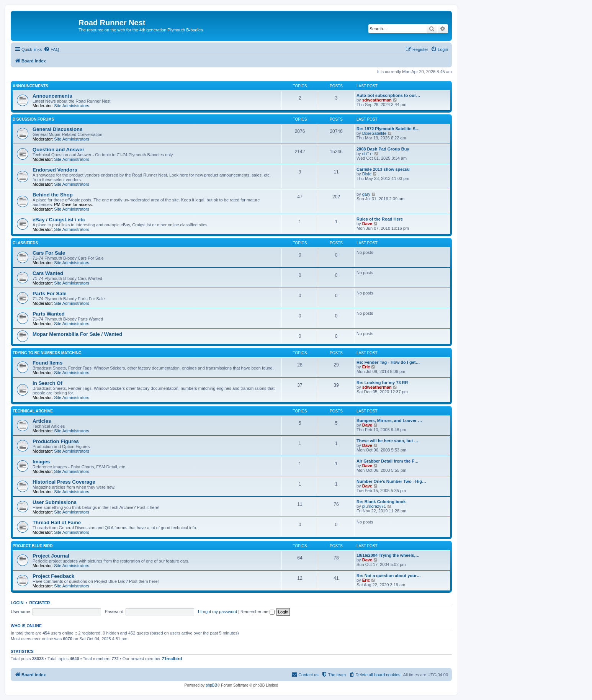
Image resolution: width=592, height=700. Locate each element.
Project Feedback (53, 576)
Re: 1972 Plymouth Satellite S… (388, 129)
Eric (366, 367)
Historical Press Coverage (64, 482)
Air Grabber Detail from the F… (388, 461)
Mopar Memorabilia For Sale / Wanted (77, 334)
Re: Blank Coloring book (381, 502)
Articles (42, 421)
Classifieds (25, 243)
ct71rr (368, 154)
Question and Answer (58, 150)
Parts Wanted (49, 314)
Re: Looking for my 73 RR (382, 383)
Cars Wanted (48, 273)
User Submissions (55, 502)
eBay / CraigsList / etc (59, 220)
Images (41, 462)
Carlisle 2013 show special (383, 169)
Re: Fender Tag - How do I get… (388, 362)
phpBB (211, 685)
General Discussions (57, 129)
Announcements (30, 86)
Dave (367, 224)
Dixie (367, 174)
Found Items (47, 363)
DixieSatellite (374, 133)
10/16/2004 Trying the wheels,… (388, 555)
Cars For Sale (49, 253)
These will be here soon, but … (387, 441)
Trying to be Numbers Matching (47, 353)
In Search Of (47, 383)
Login (17, 603)
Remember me (258, 612)
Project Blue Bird (33, 546)
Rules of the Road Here (380, 219)
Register (40, 603)
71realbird (172, 659)
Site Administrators (72, 106)
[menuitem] (51, 49)
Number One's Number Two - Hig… (391, 481)
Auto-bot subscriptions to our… (388, 95)
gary (366, 194)
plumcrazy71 (374, 506)
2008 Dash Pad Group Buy (383, 149)
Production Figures (56, 441)
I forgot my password (218, 612)
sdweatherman (377, 100)
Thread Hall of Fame (57, 523)
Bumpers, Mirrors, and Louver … (389, 420)
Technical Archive (33, 411)
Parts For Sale (50, 294)
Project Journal (51, 556)
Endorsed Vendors (55, 170)
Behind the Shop (53, 195)
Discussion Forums (33, 119)
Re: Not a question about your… (389, 576)
